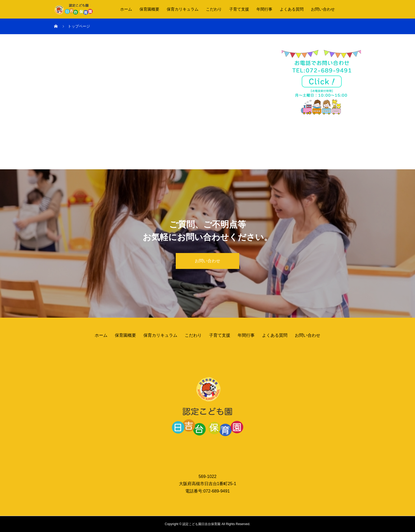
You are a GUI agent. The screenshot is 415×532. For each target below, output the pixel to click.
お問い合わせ (323, 9)
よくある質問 (292, 9)
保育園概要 (149, 9)
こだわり (214, 9)
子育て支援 (239, 9)
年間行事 (264, 9)
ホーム (126, 9)
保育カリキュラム (183, 9)
